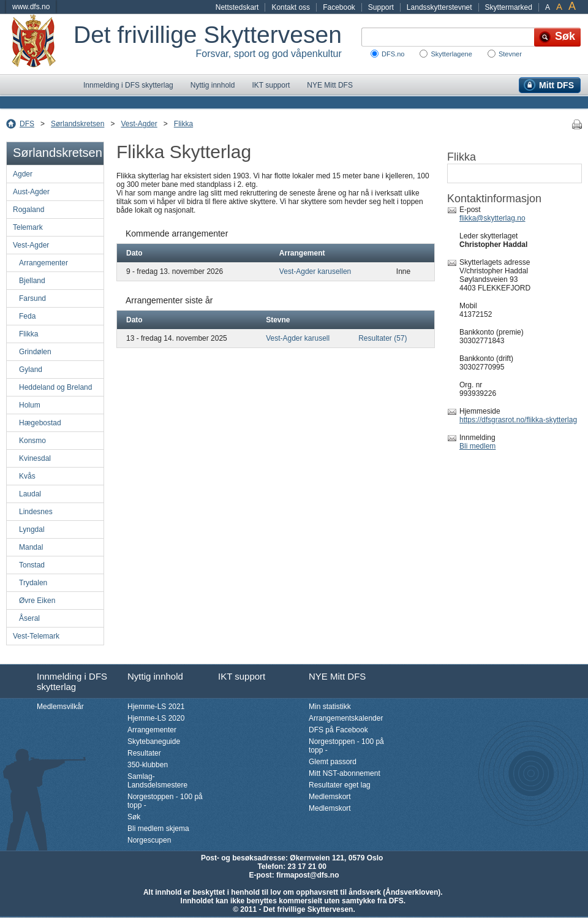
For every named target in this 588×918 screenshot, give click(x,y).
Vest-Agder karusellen (315, 271)
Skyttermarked (509, 7)
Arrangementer (43, 263)
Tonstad (32, 565)
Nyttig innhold (213, 85)
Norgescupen (149, 840)
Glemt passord (333, 762)
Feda (27, 316)
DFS (27, 124)
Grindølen (35, 352)
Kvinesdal (35, 458)
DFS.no (393, 54)
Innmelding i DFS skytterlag (128, 85)
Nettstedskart (237, 7)
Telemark (28, 227)
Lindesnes (36, 512)
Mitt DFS (556, 85)
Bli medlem (477, 446)
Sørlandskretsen (77, 124)
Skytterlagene (451, 54)
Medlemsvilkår (60, 707)
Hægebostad (40, 423)
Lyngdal (32, 529)
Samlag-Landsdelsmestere (157, 781)
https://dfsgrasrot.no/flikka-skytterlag (518, 420)
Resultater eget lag (340, 785)
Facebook (339, 7)
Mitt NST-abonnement (345, 773)
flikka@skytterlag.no (492, 218)
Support (381, 7)
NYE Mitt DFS (330, 85)
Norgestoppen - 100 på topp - (165, 801)
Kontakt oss (291, 7)
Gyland (31, 370)
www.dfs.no (31, 7)
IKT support (271, 85)
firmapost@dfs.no (307, 875)
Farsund (32, 298)
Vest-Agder (139, 124)
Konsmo (32, 441)
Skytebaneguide (154, 742)
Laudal (30, 494)
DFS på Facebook (338, 730)
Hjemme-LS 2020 (156, 718)
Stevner (510, 54)
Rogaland (28, 210)
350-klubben (148, 765)
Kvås (27, 476)
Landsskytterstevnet (439, 7)
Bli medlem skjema (158, 829)
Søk (134, 817)
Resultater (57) (383, 338)
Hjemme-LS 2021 (156, 707)
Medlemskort (330, 797)
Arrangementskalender (346, 718)
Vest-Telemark (36, 636)
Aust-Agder (31, 192)
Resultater (144, 753)
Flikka (183, 124)
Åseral (29, 618)
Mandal (31, 547)
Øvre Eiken (37, 601)
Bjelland (32, 281)
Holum (30, 405)
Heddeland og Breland (55, 387)
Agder (23, 174)
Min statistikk (330, 707)
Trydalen (33, 583)
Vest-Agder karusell (298, 338)
